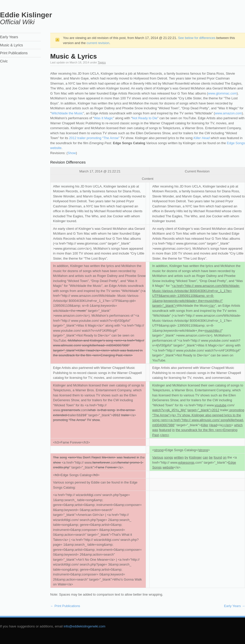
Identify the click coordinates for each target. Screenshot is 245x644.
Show (72, 153)
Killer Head (202, 138)
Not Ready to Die (145, 118)
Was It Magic (104, 118)
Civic (4, 61)
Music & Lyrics (11, 45)
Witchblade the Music (67, 113)
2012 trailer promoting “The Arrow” (94, 138)
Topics (102, 62)
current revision (98, 43)
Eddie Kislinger (26, 15)
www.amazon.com (228, 113)
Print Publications (65, 606)
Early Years (235, 606)
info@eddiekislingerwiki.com (84, 626)
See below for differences (197, 38)
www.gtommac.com (222, 93)
